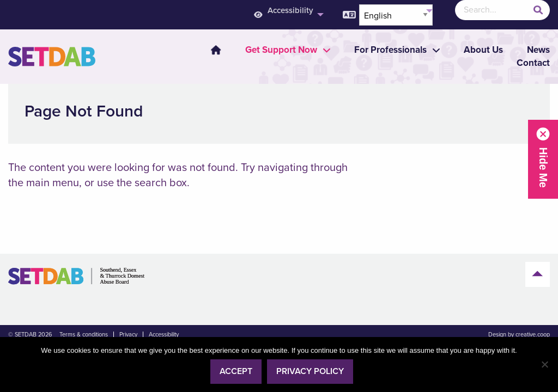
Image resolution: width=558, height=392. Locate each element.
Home (216, 50)
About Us (483, 50)
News (538, 50)
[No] (544, 364)
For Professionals (390, 50)
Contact (533, 63)
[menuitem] (209, 50)
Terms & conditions (84, 335)
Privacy (128, 335)
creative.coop (533, 335)
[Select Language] (396, 15)
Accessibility (164, 335)
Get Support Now (281, 50)
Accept (236, 371)
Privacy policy (310, 371)
